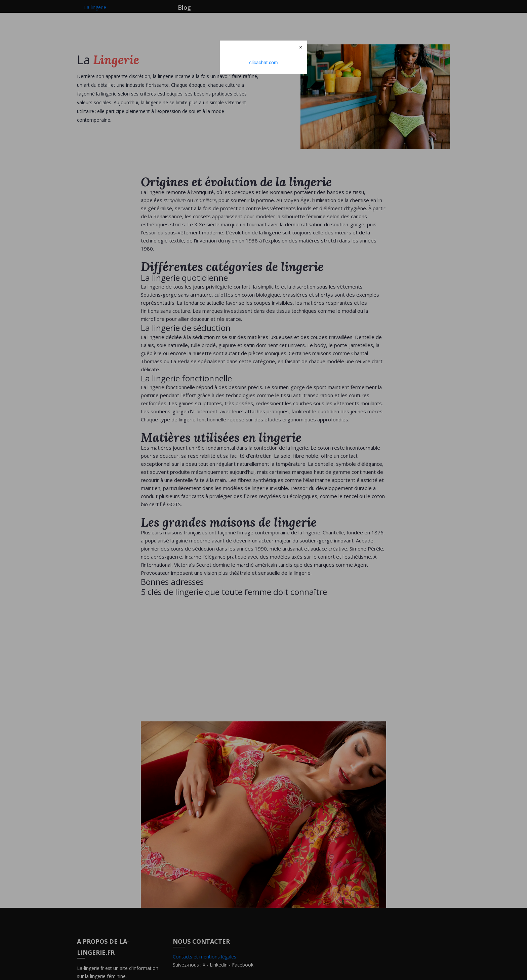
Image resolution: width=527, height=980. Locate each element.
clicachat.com (264, 63)
